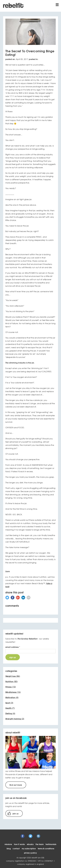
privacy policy (30, 853)
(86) (13, 676)
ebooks (30, 844)
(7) (10, 708)
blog (9, 848)
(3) (9, 703)
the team (40, 844)
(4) (12, 697)
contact (16, 848)
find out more (16, 785)
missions (8, 844)
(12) (11, 687)
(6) (10, 713)
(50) (12, 681)
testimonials (51, 844)
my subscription (29, 848)
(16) (13, 692)
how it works (20, 844)
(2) (15, 719)
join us (16, 813)
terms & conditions (46, 848)
